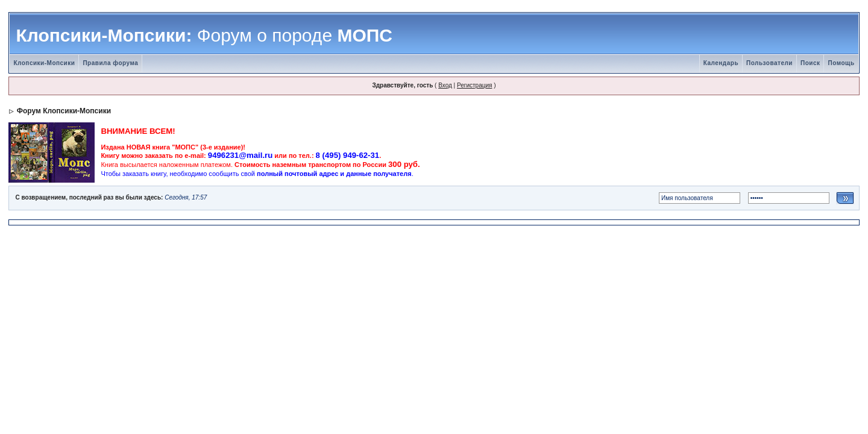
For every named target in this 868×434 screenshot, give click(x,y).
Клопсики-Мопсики (44, 63)
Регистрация (474, 85)
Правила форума (110, 63)
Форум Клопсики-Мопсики (64, 111)
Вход (445, 85)
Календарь (721, 63)
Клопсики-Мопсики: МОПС (204, 35)
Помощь (841, 63)
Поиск (810, 63)
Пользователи (769, 63)
